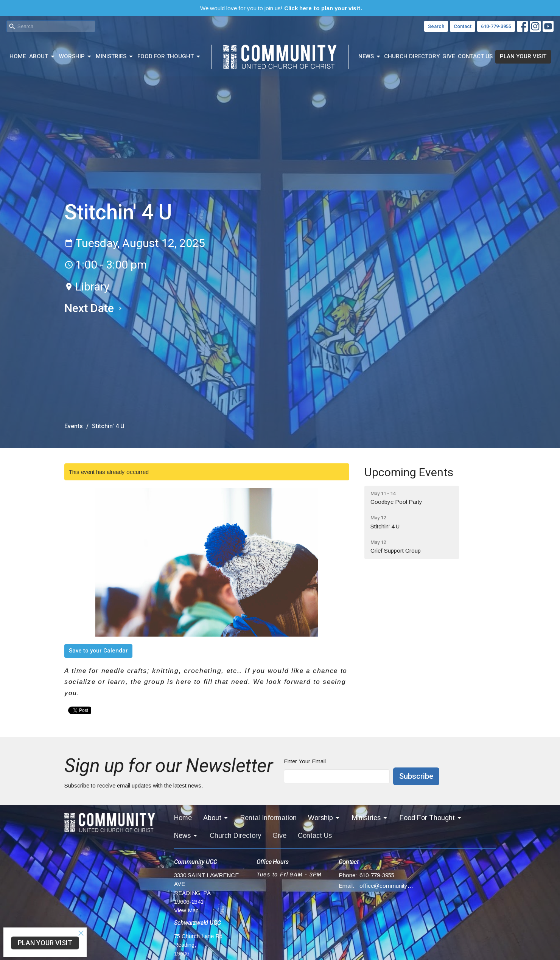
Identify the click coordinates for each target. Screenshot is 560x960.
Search (436, 26)
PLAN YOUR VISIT (523, 56)
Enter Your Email (305, 761)
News (370, 57)
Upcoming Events (409, 472)
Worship (76, 57)
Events (74, 426)
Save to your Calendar (98, 651)
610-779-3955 (496, 26)
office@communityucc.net (387, 886)
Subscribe (416, 776)
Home (18, 56)
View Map (186, 910)
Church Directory (412, 56)
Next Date (94, 308)
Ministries (115, 57)
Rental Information (268, 818)
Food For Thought (169, 57)
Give (449, 56)
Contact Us (475, 56)
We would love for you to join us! (281, 8)
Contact (463, 26)
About (42, 57)
